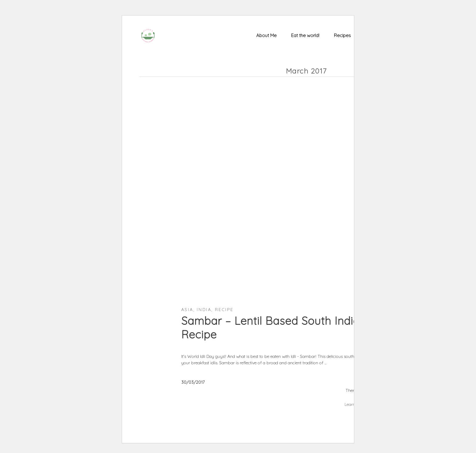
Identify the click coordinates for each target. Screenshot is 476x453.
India (204, 310)
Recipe (224, 310)
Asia (187, 310)
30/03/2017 (193, 382)
